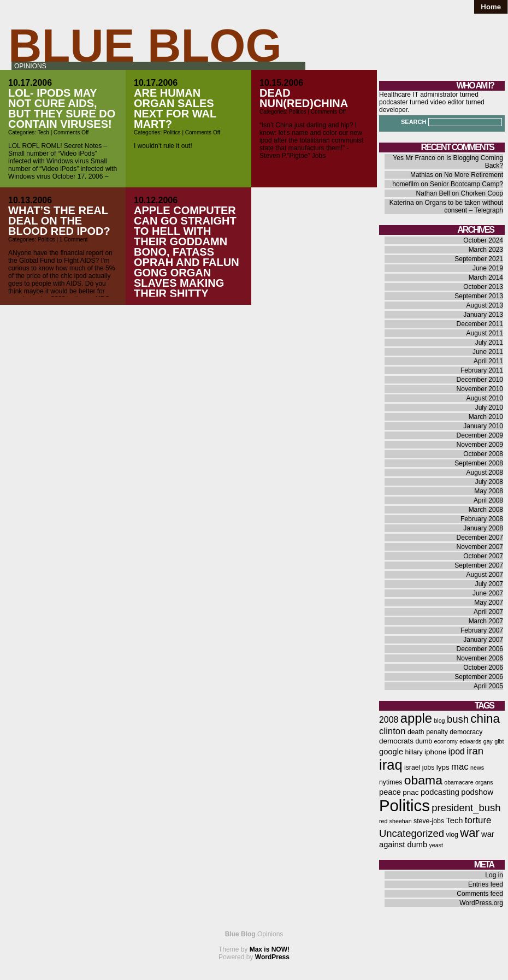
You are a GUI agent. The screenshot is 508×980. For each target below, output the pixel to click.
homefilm (406, 184)
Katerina (402, 203)
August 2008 (485, 473)
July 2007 (489, 584)
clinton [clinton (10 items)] (392, 731)
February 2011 (482, 370)
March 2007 (486, 621)
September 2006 (479, 677)
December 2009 (480, 435)
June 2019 (488, 268)
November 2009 (480, 445)
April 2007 (488, 612)
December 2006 (480, 649)
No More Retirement (474, 175)
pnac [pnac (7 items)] (410, 792)
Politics (172, 132)
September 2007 (479, 565)
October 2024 (483, 240)
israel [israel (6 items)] (412, 768)
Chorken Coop (482, 193)
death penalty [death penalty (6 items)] (428, 732)
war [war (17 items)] (469, 833)
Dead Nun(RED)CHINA (304, 98)
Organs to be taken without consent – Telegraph (464, 206)
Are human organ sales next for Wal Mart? (175, 108)
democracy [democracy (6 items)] (466, 732)
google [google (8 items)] (391, 752)
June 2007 (488, 593)
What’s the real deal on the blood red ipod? (59, 221)
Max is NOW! (270, 949)
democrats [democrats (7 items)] (396, 741)
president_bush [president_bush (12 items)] (466, 808)
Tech (43, 132)
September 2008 (479, 463)
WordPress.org (481, 903)
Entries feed (486, 884)
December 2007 (480, 538)
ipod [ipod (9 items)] (457, 751)
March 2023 (486, 250)
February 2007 (482, 630)
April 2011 (488, 361)
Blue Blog (145, 46)
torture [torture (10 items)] (478, 820)
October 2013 (483, 287)
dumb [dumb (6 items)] (424, 741)
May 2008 (489, 491)
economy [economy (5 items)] (446, 741)
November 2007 (480, 547)
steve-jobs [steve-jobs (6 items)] (429, 821)
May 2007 (489, 603)
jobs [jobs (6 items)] (429, 768)
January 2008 (483, 528)
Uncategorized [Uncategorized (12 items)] (412, 833)
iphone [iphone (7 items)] (436, 752)
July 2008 (489, 482)
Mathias (422, 175)
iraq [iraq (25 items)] (391, 765)
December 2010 (480, 380)
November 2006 (480, 658)
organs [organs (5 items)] (484, 782)
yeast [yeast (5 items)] (436, 845)
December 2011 (480, 324)
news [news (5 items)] (477, 768)
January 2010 (483, 426)
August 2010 (485, 398)
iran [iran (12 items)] (475, 751)
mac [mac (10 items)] (460, 767)
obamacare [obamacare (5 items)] (459, 782)
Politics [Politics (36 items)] (404, 805)
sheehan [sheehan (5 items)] (401, 821)
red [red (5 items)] (383, 821)
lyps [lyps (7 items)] (443, 767)
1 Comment (74, 240)
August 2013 (485, 305)
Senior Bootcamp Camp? (466, 184)
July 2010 (489, 408)
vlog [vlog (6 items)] (452, 835)
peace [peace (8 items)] (390, 792)
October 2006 (483, 668)
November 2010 (480, 389)
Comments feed (480, 894)
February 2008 (482, 519)
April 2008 (488, 500)
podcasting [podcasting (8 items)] (440, 792)
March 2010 (486, 417)
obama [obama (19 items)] (423, 780)
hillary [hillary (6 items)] (414, 752)
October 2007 (483, 556)
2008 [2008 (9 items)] (389, 720)
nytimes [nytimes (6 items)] (391, 782)
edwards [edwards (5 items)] (470, 741)
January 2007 (483, 640)
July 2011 (489, 343)
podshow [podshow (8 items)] (477, 792)
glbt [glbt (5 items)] (499, 741)
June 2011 (488, 352)
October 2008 (483, 454)
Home (491, 7)
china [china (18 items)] (485, 719)
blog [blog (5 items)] (439, 721)
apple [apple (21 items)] (416, 718)
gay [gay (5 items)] (488, 741)
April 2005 (488, 686)
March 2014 (486, 278)
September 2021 (479, 259)
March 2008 (486, 510)
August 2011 (485, 333)
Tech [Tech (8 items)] (454, 820)
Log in (494, 875)
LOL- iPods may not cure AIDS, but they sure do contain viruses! (62, 108)
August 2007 (485, 575)
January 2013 (483, 315)
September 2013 (479, 296)
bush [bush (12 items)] (458, 719)
